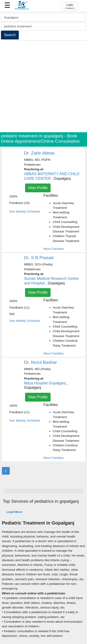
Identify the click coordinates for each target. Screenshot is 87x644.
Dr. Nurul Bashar (41, 362)
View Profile (38, 188)
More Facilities (54, 249)
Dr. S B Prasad (39, 258)
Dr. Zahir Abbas (39, 153)
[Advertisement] (43, 86)
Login (70, 6)
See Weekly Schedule (25, 211)
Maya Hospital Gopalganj (45, 383)
